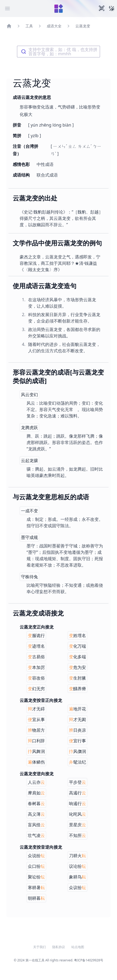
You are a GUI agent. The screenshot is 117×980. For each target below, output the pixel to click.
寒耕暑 (36, 887)
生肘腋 (77, 678)
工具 (29, 26)
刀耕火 (77, 856)
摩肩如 (36, 793)
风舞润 (36, 751)
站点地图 (78, 947)
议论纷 (77, 866)
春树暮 (36, 803)
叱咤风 (77, 814)
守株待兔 (29, 577)
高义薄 (36, 814)
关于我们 (40, 947)
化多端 (77, 657)
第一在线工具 (35, 960)
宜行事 (77, 741)
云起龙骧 (29, 460)
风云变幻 (29, 395)
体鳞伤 (36, 762)
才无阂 (77, 719)
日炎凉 (77, 730)
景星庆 (77, 825)
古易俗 (36, 657)
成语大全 (54, 26)
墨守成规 (29, 537)
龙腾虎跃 (29, 428)
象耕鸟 (77, 877)
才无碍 (36, 709)
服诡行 (36, 635)
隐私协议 (59, 947)
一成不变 (29, 511)
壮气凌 (36, 835)
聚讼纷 (36, 877)
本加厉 (36, 667)
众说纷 (36, 856)
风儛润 (77, 751)
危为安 (77, 667)
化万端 (77, 646)
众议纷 (77, 887)
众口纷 (36, 866)
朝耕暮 (36, 898)
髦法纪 (77, 762)
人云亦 (36, 782)
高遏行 (77, 793)
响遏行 (77, 803)
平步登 (77, 782)
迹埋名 (36, 646)
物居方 (36, 730)
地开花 (77, 709)
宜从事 (36, 719)
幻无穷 (36, 689)
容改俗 (36, 678)
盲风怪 (36, 825)
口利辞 (36, 741)
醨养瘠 (77, 689)
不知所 (77, 835)
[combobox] (59, 52)
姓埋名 (77, 635)
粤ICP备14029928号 (89, 960)
